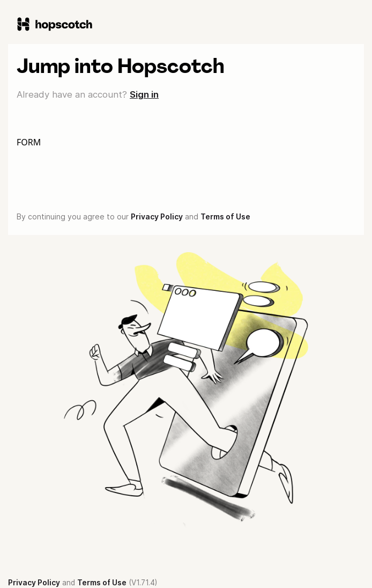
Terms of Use (225, 216)
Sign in (144, 94)
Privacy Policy (157, 216)
